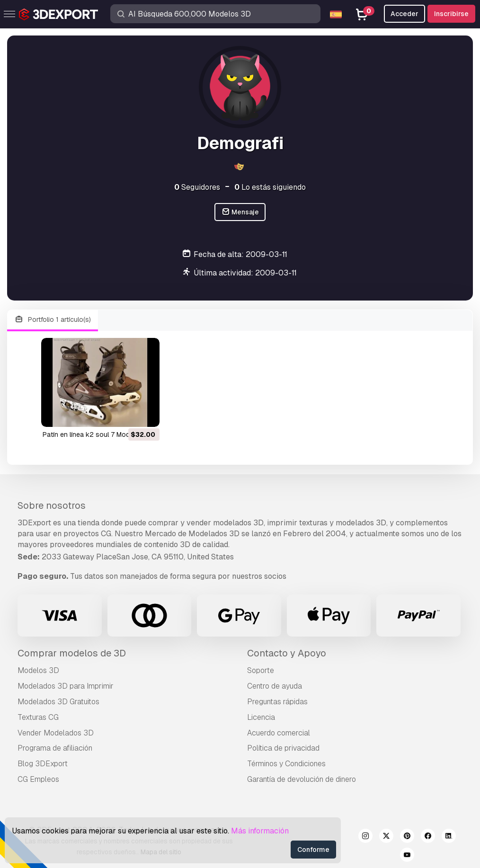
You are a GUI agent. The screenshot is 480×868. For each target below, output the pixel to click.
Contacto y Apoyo (287, 653)
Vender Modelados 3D (56, 733)
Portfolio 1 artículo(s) (53, 320)
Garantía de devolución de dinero (302, 779)
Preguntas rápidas (277, 702)
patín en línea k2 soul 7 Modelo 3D (96, 434)
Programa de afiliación (55, 748)
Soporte (261, 670)
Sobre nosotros (52, 505)
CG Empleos (38, 779)
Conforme (313, 850)
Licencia (261, 717)
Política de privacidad (283, 748)
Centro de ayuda (275, 686)
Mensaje (240, 212)
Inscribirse (451, 14)
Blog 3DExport (43, 764)
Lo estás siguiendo (270, 187)
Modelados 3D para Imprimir (66, 686)
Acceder (404, 14)
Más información (260, 831)
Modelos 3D (38, 670)
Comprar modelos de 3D (72, 653)
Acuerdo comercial (279, 733)
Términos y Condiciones (286, 764)
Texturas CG (38, 717)
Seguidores (197, 187)
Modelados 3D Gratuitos (58, 702)
